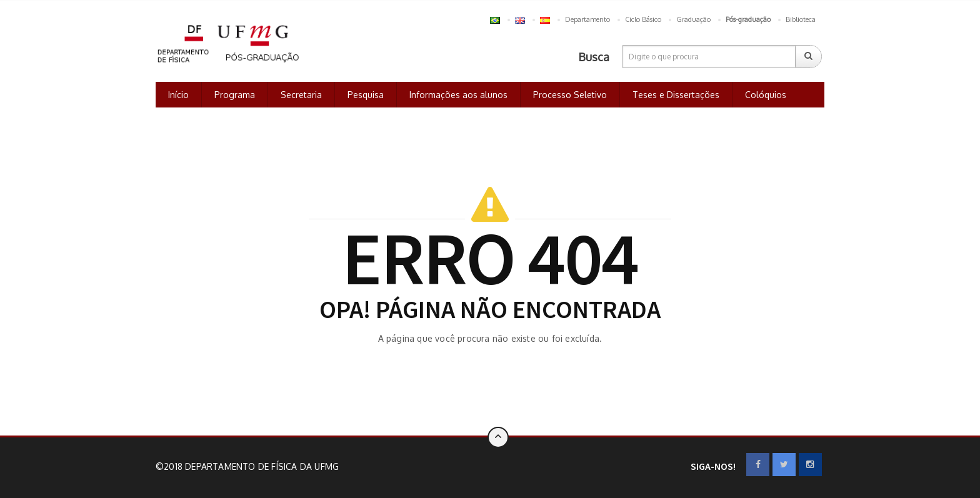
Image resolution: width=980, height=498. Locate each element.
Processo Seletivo (570, 95)
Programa (235, 95)
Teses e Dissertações (676, 95)
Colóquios (766, 95)
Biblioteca (801, 19)
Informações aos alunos (458, 95)
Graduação (693, 19)
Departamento (587, 19)
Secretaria (301, 95)
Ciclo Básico (643, 19)
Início (178, 95)
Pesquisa (366, 95)
